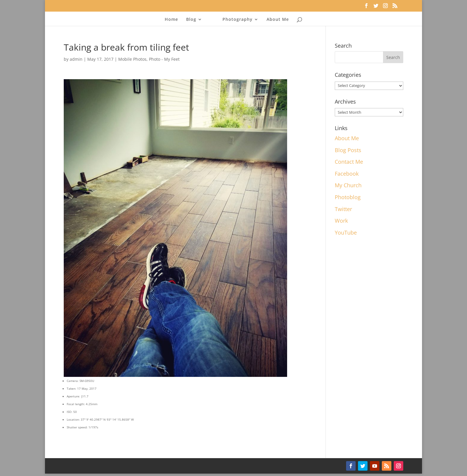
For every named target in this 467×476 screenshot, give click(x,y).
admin (76, 59)
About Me (278, 20)
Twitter (343, 209)
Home (171, 20)
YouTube (346, 232)
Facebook (347, 174)
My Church (348, 185)
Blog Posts (348, 150)
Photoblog (348, 197)
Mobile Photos (132, 59)
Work (341, 221)
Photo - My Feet (164, 59)
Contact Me (349, 162)
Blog (191, 20)
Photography (238, 20)
